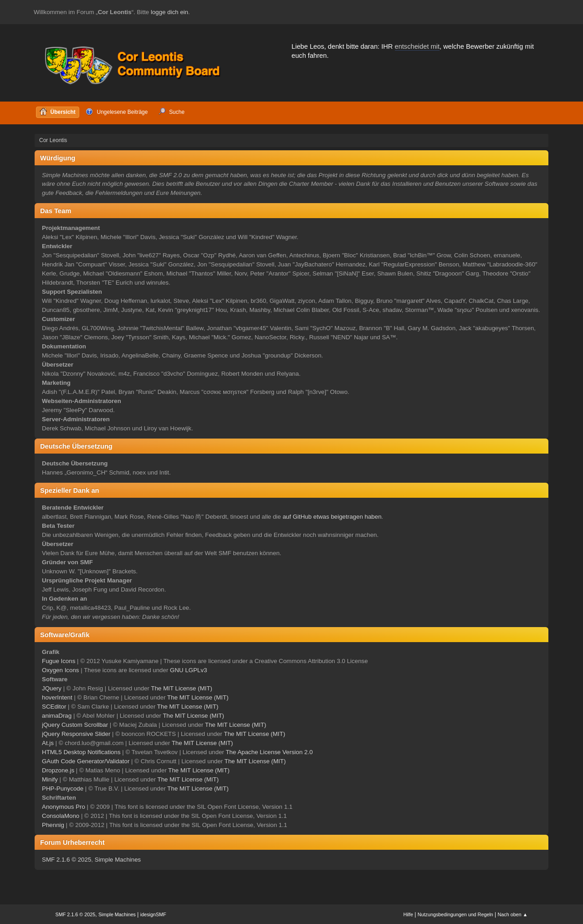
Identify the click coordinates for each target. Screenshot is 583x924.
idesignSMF (153, 914)
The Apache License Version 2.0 (269, 752)
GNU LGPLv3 (188, 670)
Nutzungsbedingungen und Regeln (455, 914)
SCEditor (54, 707)
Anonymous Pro (64, 807)
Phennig (53, 825)
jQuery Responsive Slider (76, 734)
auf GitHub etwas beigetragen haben (332, 517)
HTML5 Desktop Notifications (81, 752)
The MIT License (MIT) (182, 688)
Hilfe (408, 914)
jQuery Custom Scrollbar (75, 725)
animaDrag (57, 716)
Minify (50, 779)
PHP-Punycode (63, 789)
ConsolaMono (61, 816)
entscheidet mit (417, 46)
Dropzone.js (58, 770)
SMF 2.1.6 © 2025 (66, 860)
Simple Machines (118, 860)
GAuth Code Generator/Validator (86, 761)
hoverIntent (57, 697)
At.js (48, 743)
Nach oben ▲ (513, 914)
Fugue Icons (59, 661)
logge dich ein (169, 12)
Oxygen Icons (61, 670)
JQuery (52, 688)
